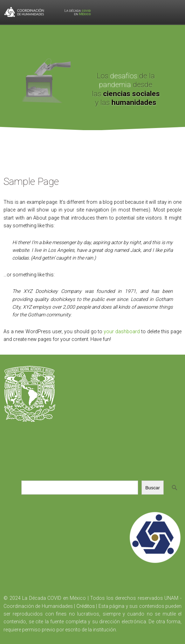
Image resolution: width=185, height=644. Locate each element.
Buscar (153, 488)
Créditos (86, 606)
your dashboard (122, 331)
